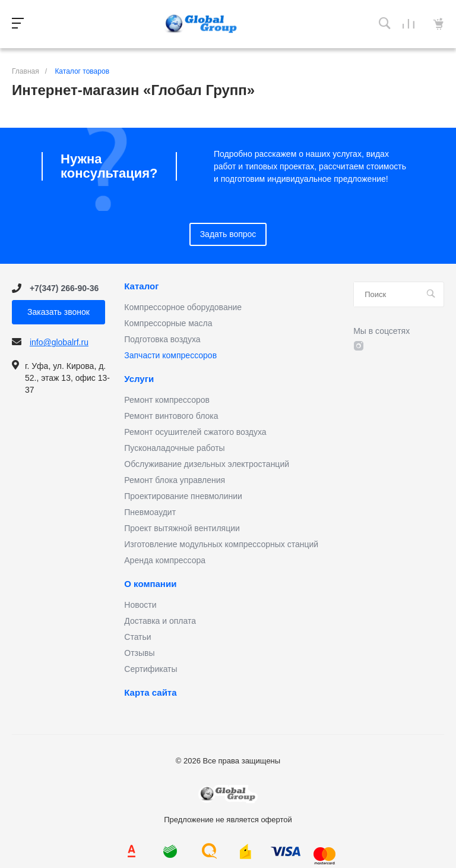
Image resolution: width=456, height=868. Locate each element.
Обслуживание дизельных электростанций (207, 464)
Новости (140, 605)
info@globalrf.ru (59, 342)
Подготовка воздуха (162, 339)
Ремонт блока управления (175, 480)
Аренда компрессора (165, 560)
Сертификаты (151, 669)
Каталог (141, 286)
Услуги (139, 379)
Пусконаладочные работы (174, 448)
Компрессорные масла (168, 323)
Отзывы (139, 653)
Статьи (137, 637)
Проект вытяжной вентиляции (182, 528)
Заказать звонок (58, 312)
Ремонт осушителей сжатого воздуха (195, 432)
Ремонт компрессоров (167, 400)
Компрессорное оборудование (183, 307)
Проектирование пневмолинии (183, 496)
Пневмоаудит (150, 512)
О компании (150, 584)
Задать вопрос (228, 234)
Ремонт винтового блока (171, 416)
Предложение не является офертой (201, 24)
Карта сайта (150, 693)
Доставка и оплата (160, 621)
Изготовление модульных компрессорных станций (221, 544)
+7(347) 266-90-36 (64, 288)
